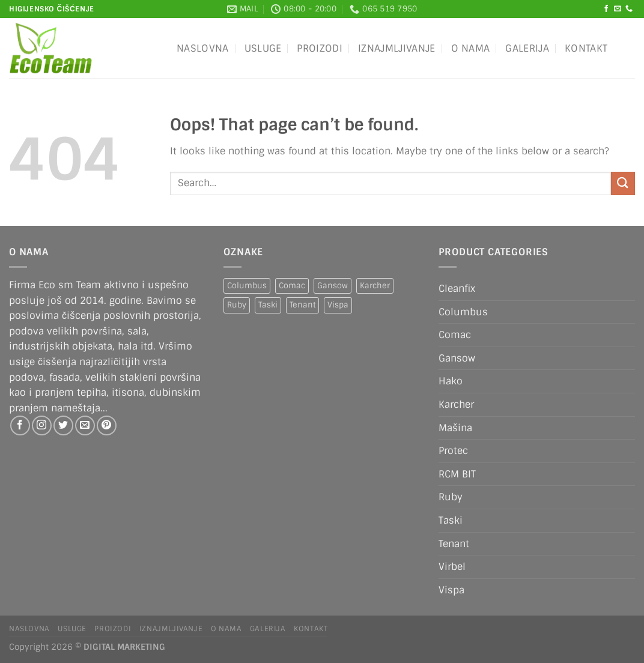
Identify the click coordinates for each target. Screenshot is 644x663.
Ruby (451, 497)
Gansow (457, 358)
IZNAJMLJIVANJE (396, 48)
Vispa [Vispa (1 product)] (338, 305)
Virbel (452, 567)
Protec (453, 451)
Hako (451, 381)
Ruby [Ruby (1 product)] (237, 305)
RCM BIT (457, 474)
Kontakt (586, 48)
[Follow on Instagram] (42, 425)
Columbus (463, 312)
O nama (471, 48)
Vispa (451, 590)
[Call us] (629, 9)
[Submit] (623, 183)
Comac (455, 335)
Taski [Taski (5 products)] (268, 305)
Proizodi (320, 48)
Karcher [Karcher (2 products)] (375, 286)
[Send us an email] (618, 9)
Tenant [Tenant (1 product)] (302, 305)
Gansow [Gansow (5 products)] (333, 286)
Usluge (263, 48)
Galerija (527, 48)
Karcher (456, 404)
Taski (451, 520)
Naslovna (203, 48)
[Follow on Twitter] (63, 425)
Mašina (455, 428)
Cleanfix (457, 289)
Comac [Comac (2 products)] (292, 286)
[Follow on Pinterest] (107, 425)
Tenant (454, 544)
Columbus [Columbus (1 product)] (247, 286)
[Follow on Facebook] (606, 9)
